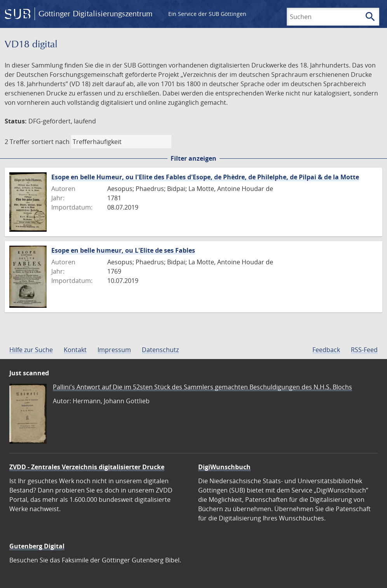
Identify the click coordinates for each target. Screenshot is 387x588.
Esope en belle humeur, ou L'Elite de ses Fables (123, 250)
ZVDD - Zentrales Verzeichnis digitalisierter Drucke (87, 467)
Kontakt (75, 350)
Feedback (326, 350)
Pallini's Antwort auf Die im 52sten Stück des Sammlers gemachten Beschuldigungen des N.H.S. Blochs (202, 387)
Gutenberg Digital (37, 546)
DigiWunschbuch (224, 467)
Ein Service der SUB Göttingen (207, 14)
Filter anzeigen (193, 158)
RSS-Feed (364, 350)
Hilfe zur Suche (31, 350)
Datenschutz (160, 350)
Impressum (114, 350)
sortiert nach (51, 142)
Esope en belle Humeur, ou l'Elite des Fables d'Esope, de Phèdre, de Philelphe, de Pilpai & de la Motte (205, 177)
